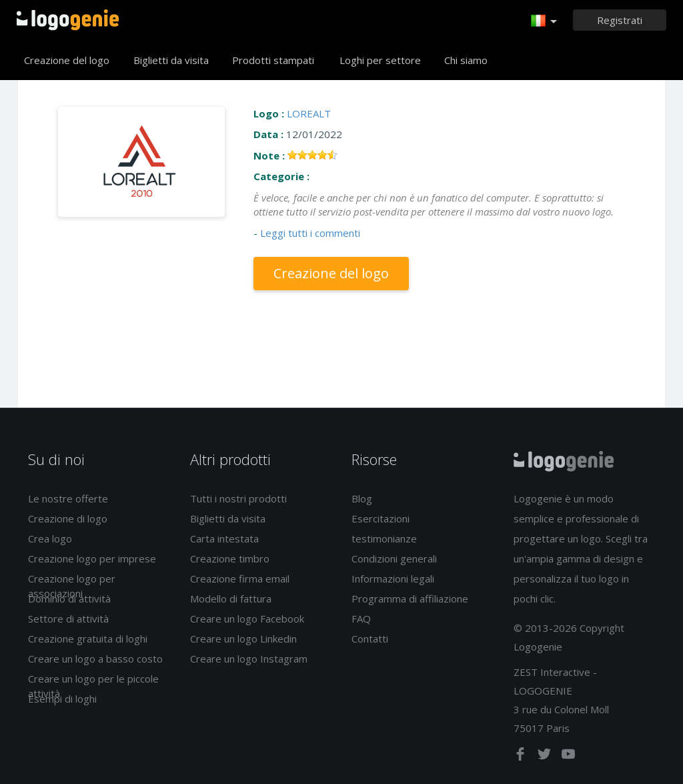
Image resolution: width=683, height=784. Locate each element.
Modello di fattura (231, 599)
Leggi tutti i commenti (310, 233)
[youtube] (568, 757)
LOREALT (309, 113)
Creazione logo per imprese (92, 558)
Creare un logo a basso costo (95, 659)
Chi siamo (466, 60)
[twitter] (546, 757)
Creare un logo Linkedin (243, 639)
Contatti (370, 639)
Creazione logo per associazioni (72, 585)
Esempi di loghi (62, 699)
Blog (362, 498)
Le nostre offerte (68, 498)
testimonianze (384, 538)
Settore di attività (68, 619)
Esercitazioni (381, 518)
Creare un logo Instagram (249, 659)
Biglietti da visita (171, 60)
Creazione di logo (68, 518)
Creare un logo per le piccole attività (93, 686)
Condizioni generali (394, 558)
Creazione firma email (240, 578)
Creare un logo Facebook (247, 619)
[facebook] (522, 757)
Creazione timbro (230, 558)
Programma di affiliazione (410, 599)
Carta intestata (224, 538)
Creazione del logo (67, 60)
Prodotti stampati (273, 60)
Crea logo (50, 538)
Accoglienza (68, 20)
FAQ (361, 619)
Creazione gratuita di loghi (88, 639)
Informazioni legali (393, 578)
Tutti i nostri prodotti (238, 498)
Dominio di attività (69, 599)
